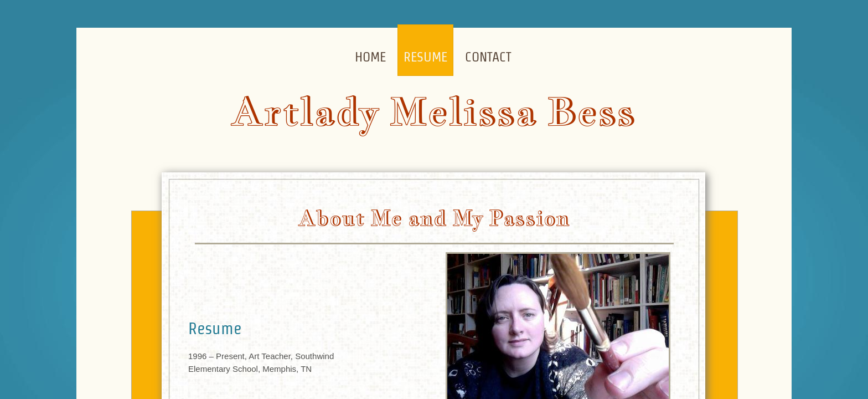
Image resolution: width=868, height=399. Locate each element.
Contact (488, 57)
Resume (425, 57)
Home (370, 57)
